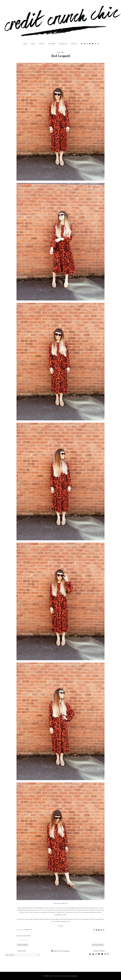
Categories (64, 44)
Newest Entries (23, 945)
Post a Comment (24, 940)
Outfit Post (28, 930)
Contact (42, 44)
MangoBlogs (73, 976)
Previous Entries (98, 945)
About (33, 44)
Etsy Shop (52, 44)
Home (25, 44)
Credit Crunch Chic (55, 976)
